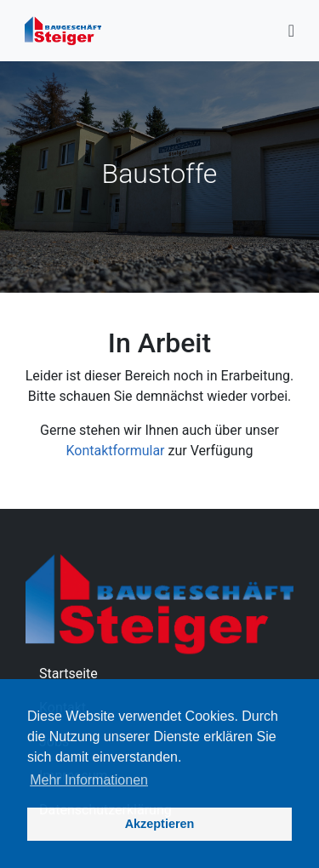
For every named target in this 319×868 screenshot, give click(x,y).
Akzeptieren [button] (160, 824)
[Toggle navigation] (291, 31)
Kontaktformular (115, 451)
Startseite (68, 674)
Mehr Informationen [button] (89, 780)
